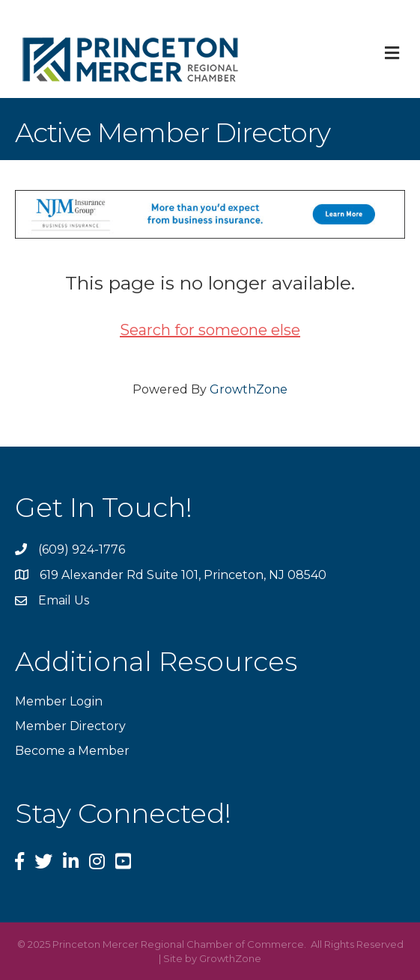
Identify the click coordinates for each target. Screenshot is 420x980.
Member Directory (70, 726)
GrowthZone (249, 389)
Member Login (59, 701)
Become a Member (72, 751)
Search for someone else (210, 330)
